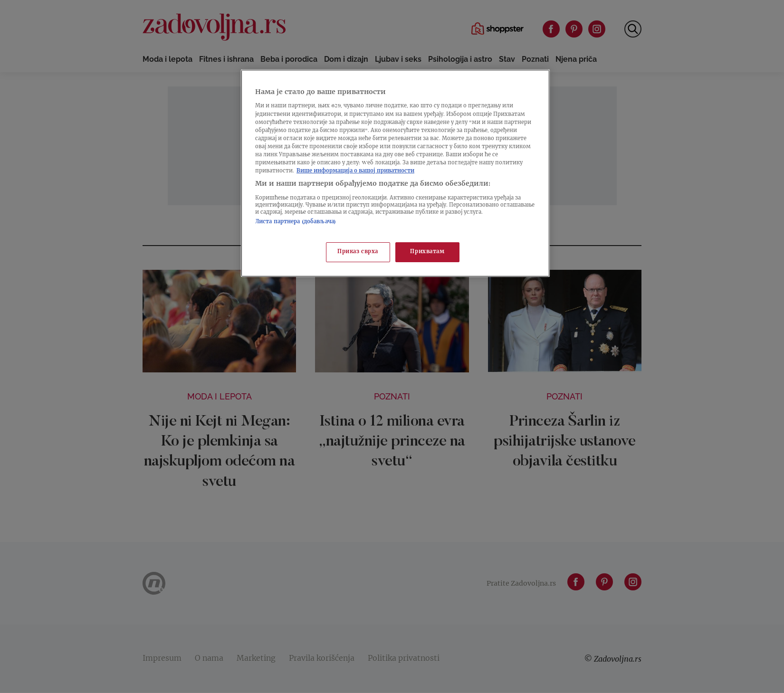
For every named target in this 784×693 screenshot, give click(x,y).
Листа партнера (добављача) (296, 222)
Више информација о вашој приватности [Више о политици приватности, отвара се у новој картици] (355, 171)
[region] (395, 173)
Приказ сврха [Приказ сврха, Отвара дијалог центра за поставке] (358, 252)
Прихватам (427, 252)
